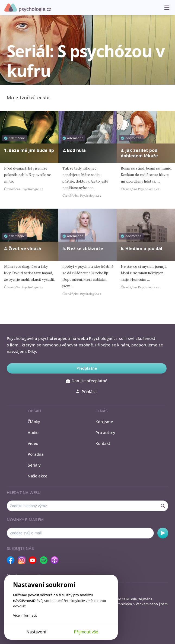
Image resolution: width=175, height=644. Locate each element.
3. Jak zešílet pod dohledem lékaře (139, 153)
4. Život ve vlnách (23, 248)
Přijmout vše (86, 632)
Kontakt (103, 443)
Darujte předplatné (87, 381)
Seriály (34, 465)
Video (33, 443)
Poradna (36, 454)
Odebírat (163, 533)
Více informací (25, 615)
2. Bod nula (74, 150)
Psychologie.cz (28, 8)
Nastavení (36, 632)
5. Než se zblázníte (83, 248)
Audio (33, 432)
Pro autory (105, 432)
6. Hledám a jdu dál (141, 248)
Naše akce (37, 476)
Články (34, 422)
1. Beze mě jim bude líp (29, 150)
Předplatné (87, 368)
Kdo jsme (104, 422)
